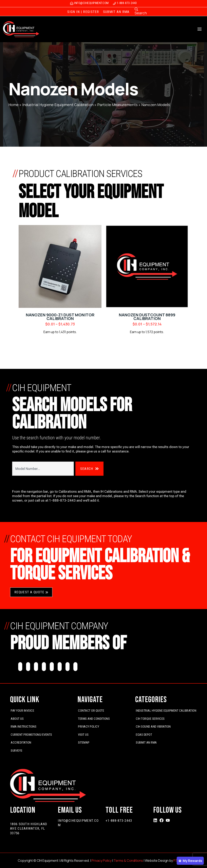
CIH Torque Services (150, 719)
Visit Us (83, 735)
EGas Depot (144, 735)
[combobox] (43, 469)
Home (14, 105)
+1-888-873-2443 (119, 821)
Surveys (17, 751)
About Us (17, 719)
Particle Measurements (117, 105)
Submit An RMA (146, 743)
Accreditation (21, 743)
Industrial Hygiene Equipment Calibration (58, 105)
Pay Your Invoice (22, 711)
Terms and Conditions (94, 719)
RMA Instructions (24, 727)
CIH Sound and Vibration (153, 727)
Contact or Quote (91, 711)
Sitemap (84, 743)
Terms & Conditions (128, 861)
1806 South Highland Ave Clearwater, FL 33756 (29, 828)
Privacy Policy (89, 727)
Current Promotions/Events (31, 735)
